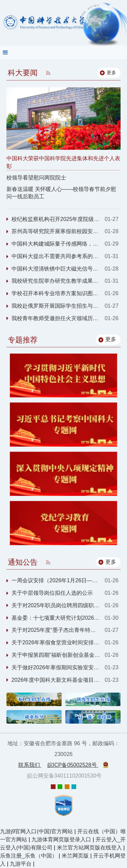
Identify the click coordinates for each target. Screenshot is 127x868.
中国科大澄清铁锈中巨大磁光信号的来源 (56, 269)
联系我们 (30, 765)
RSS (48, 73)
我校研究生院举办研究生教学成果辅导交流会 (56, 281)
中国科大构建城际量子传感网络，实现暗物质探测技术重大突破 (56, 244)
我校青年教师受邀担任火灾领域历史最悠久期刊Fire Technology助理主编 (56, 318)
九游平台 (21, 864)
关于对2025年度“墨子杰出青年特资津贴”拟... (56, 630)
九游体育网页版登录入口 (61, 839)
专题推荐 (23, 340)
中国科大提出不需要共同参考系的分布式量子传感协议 (56, 256)
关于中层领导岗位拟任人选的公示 (52, 593)
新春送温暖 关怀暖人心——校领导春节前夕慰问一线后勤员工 (61, 193)
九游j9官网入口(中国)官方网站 (36, 831)
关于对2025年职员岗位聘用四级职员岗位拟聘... (56, 605)
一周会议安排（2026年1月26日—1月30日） (56, 580)
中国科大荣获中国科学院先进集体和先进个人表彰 (63, 162)
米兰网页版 (75, 856)
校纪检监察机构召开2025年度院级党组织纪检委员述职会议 (56, 219)
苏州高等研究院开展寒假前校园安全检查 (56, 231)
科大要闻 (23, 73)
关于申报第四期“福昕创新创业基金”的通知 (56, 655)
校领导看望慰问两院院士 (36, 178)
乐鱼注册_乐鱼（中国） (29, 856)
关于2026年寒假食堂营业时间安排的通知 (56, 642)
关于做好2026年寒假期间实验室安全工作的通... (56, 667)
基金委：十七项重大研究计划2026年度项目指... (56, 618)
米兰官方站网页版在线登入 (89, 848)
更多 (111, 339)
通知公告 (23, 562)
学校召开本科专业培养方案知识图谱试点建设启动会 (56, 293)
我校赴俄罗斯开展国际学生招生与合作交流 (56, 306)
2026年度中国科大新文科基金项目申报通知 (56, 680)
